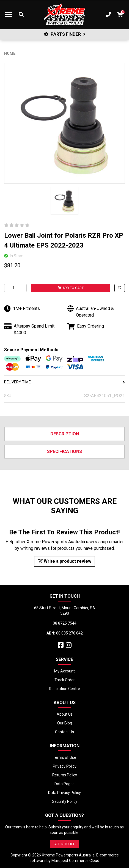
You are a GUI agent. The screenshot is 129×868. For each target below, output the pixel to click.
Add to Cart (71, 288)
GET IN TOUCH (64, 844)
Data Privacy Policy (64, 793)
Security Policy (65, 801)
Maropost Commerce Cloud (75, 861)
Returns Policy (65, 775)
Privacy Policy (65, 766)
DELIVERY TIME (64, 382)
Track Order (65, 680)
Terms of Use (64, 757)
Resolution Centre (64, 689)
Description (65, 434)
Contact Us (64, 732)
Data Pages (64, 784)
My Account (64, 671)
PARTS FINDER (65, 34)
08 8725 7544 (65, 623)
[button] (120, 288)
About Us (65, 714)
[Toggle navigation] (9, 15)
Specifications (64, 451)
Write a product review (64, 561)
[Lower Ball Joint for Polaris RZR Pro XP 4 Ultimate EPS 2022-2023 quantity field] (15, 288)
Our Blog (65, 723)
